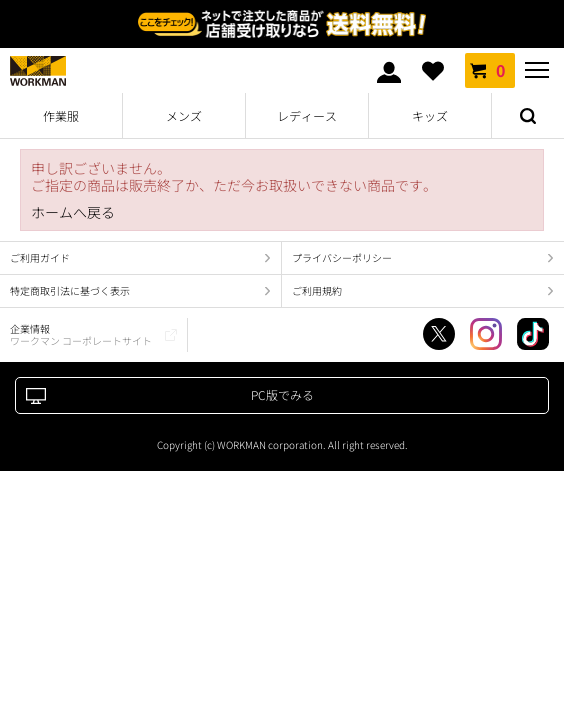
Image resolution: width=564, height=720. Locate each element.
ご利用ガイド (40, 257)
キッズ (430, 115)
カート (490, 70)
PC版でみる (282, 394)
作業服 (61, 115)
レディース (307, 115)
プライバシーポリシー (342, 257)
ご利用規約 (317, 290)
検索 (528, 116)
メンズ (184, 115)
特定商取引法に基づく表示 (70, 290)
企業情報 (81, 334)
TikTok (533, 334)
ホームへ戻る (73, 212)
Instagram (486, 334)
